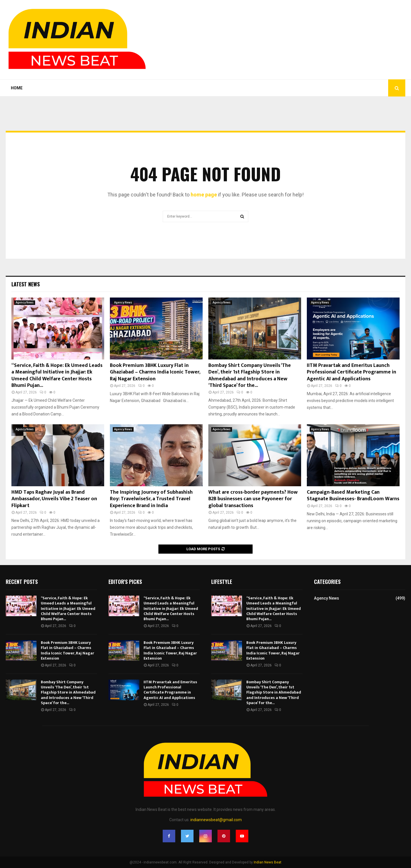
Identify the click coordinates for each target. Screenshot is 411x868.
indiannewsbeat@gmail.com (216, 820)
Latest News (26, 284)
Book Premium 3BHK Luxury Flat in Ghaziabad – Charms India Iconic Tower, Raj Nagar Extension (155, 372)
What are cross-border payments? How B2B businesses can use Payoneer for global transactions (253, 499)
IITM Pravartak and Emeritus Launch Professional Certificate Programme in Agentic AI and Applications (351, 372)
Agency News (25, 303)
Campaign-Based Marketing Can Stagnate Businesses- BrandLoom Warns (353, 496)
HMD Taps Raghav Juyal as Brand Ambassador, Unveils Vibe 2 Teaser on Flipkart (54, 499)
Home (17, 88)
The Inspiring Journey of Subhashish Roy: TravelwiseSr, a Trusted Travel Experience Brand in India (151, 499)
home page (204, 195)
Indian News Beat (268, 862)
